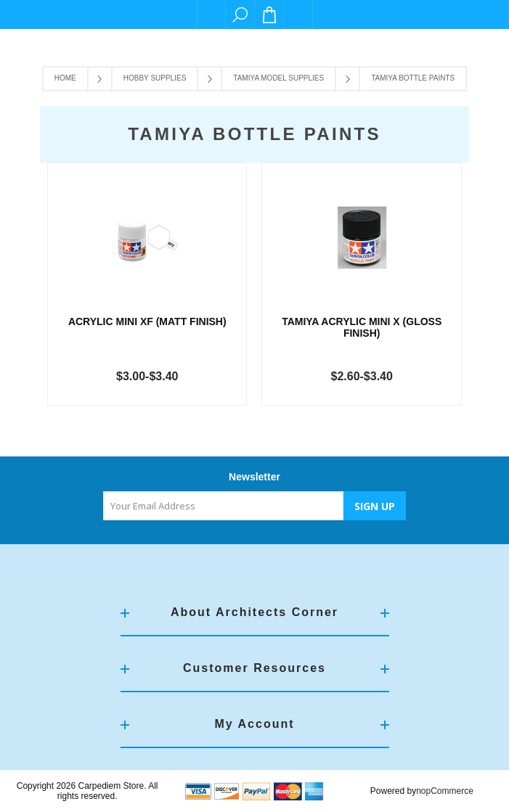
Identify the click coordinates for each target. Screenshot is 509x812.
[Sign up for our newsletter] (223, 506)
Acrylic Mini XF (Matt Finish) (147, 321)
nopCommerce (445, 791)
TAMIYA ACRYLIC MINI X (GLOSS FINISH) (362, 327)
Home (65, 78)
